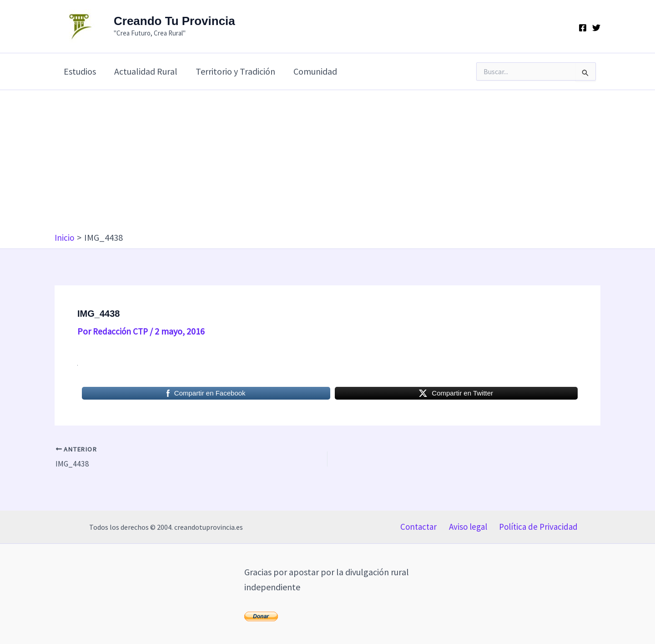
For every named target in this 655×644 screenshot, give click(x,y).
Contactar (418, 525)
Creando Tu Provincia (174, 21)
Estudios (80, 71)
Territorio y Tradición (235, 71)
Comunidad (315, 71)
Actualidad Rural (146, 71)
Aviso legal (467, 525)
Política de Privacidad (538, 525)
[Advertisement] (327, 163)
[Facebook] (583, 28)
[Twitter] (596, 28)
